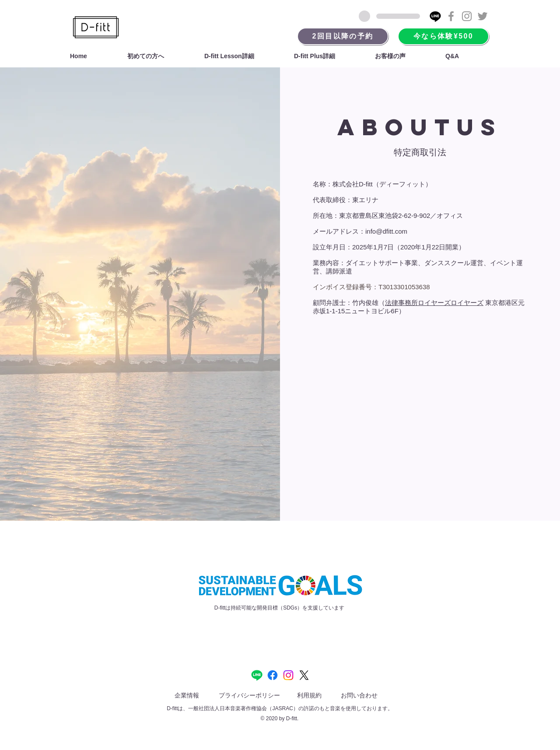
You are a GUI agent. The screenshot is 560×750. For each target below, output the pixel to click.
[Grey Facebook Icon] (451, 16)
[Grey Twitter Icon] (483, 16)
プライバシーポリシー (249, 695)
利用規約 (309, 695)
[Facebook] (273, 675)
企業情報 (187, 695)
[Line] (435, 16)
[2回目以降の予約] (343, 36)
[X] (304, 675)
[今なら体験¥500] (443, 36)
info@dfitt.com (386, 231)
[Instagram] (288, 675)
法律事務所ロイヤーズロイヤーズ (434, 303)
